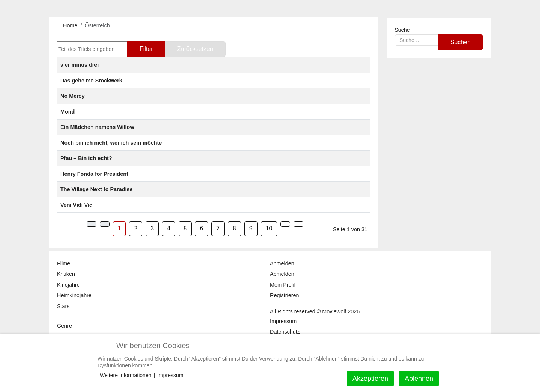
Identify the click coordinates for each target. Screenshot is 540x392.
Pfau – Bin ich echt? (86, 158)
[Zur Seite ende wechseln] (298, 224)
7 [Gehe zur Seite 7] (218, 228)
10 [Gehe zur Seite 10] (269, 228)
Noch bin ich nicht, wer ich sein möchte (111, 143)
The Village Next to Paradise (96, 189)
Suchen (460, 42)
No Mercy (73, 96)
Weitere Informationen (125, 375)
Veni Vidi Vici (77, 205)
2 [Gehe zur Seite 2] (136, 228)
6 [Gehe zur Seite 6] (202, 228)
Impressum (170, 375)
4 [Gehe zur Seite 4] (169, 228)
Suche (402, 30)
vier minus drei (79, 65)
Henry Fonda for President (94, 174)
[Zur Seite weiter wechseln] (285, 224)
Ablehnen (419, 379)
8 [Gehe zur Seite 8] (235, 228)
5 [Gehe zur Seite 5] (185, 228)
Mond (67, 112)
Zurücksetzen (195, 49)
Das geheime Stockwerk (91, 81)
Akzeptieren (370, 379)
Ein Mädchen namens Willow (97, 127)
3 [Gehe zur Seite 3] (152, 228)
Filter (146, 49)
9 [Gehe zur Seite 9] (251, 228)
